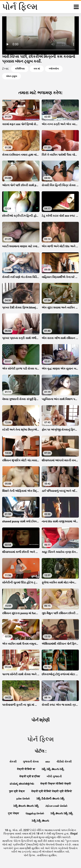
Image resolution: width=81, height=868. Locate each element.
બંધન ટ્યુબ (12, 76)
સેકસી (13, 762)
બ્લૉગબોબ (54, 69)
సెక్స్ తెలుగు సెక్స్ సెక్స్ (62, 813)
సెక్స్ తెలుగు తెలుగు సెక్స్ (26, 806)
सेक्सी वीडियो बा (26, 769)
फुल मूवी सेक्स (17, 791)
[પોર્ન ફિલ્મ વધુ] (76, 7)
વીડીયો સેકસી (64, 762)
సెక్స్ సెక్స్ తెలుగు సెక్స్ (53, 769)
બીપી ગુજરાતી (54, 776)
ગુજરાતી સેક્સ (31, 762)
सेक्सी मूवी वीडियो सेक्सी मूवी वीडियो (52, 791)
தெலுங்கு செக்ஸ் (35, 813)
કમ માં (37, 69)
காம (48, 762)
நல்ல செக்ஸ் (23, 799)
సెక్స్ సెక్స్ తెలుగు (40, 821)
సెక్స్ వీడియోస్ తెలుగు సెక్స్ (51, 799)
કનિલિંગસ (20, 69)
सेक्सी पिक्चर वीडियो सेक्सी (56, 784)
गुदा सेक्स (13, 813)
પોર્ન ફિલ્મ (30, 855)
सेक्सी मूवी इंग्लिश (30, 776)
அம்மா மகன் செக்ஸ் (56, 806)
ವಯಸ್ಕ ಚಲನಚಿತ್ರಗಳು (22, 784)
